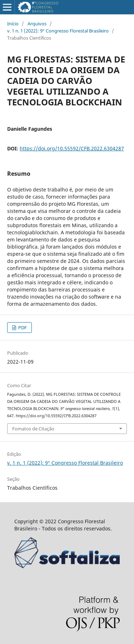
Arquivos (37, 24)
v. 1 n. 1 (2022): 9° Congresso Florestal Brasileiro (58, 31)
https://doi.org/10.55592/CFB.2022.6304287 (72, 148)
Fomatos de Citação (33, 429)
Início (13, 24)
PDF (22, 328)
